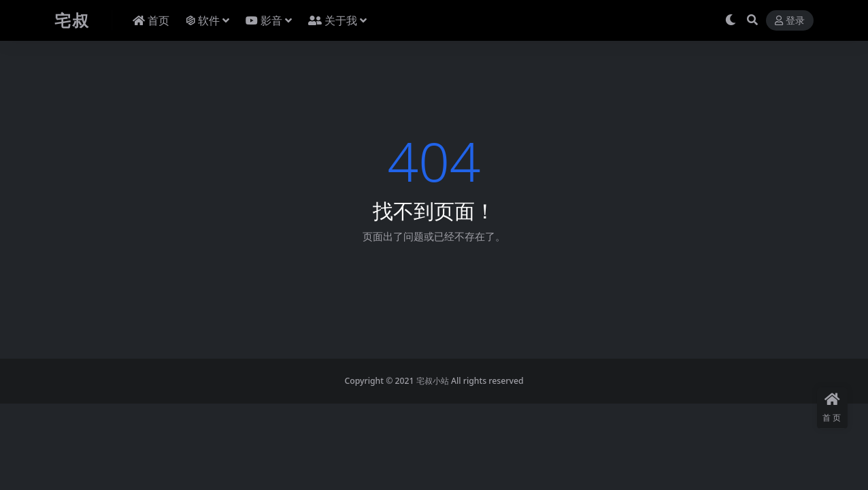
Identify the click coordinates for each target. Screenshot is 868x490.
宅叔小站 (433, 381)
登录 (790, 21)
